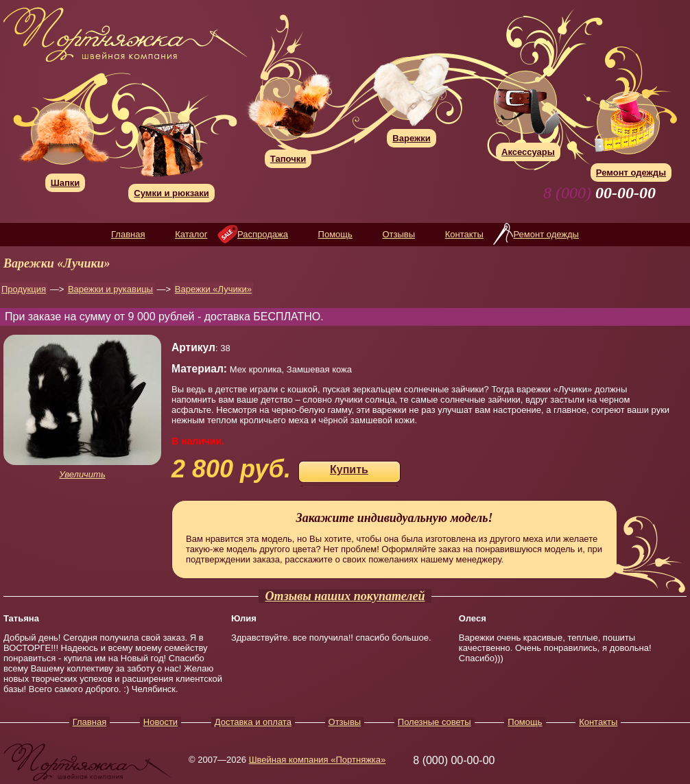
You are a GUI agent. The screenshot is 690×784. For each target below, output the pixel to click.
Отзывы (398, 234)
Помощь (335, 234)
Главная (128, 234)
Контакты (464, 234)
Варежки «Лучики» (213, 289)
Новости (160, 722)
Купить (349, 470)
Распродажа (263, 234)
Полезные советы (435, 722)
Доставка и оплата (253, 722)
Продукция (24, 289)
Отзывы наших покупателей (345, 596)
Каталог (191, 234)
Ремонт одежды (546, 234)
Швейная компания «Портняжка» (318, 760)
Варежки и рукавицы (110, 289)
